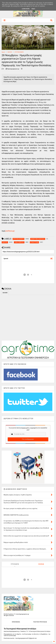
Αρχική (3, 52)
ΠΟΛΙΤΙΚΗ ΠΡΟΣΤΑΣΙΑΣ (40, 622)
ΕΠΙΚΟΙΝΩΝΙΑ (16, 622)
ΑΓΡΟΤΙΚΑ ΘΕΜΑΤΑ (19, 52)
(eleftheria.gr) (10, 231)
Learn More (26, 9)
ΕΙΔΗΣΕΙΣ (10, 52)
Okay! (33, 9)
